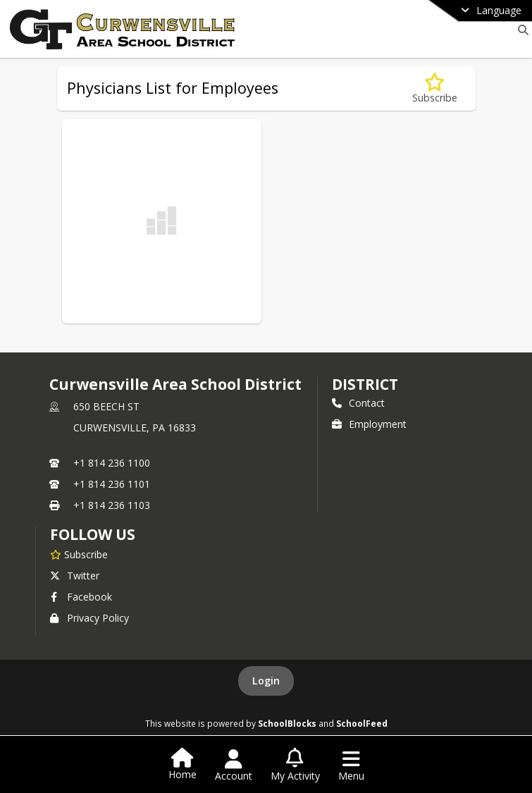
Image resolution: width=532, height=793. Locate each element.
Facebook (81, 597)
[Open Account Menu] (234, 766)
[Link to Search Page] (520, 30)
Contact (358, 403)
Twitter (75, 576)
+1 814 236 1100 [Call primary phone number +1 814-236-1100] (112, 463)
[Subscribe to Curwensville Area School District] (79, 554)
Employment (369, 424)
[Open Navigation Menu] (351, 766)
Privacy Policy (89, 618)
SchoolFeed (362, 723)
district (365, 384)
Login (266, 681)
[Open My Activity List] (295, 766)
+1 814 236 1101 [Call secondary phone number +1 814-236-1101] (112, 484)
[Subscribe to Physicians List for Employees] (435, 88)
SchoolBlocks (287, 723)
